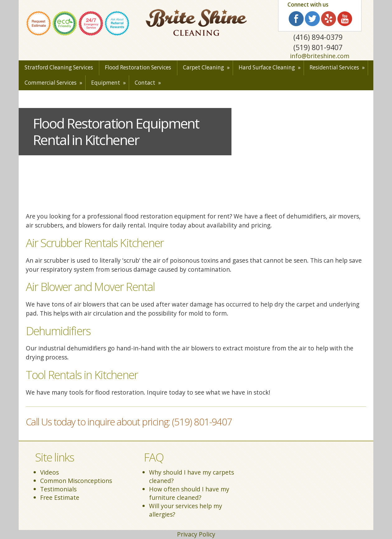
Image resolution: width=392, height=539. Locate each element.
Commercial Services (51, 83)
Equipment (106, 83)
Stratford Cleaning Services (59, 67)
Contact (145, 83)
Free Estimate (60, 497)
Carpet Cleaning (203, 67)
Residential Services (334, 67)
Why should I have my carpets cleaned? (191, 476)
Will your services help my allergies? (186, 510)
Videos (49, 472)
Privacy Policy (196, 534)
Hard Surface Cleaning (267, 67)
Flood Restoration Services (138, 67)
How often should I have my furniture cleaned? (189, 493)
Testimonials (58, 489)
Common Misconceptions (76, 481)
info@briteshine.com (320, 56)
